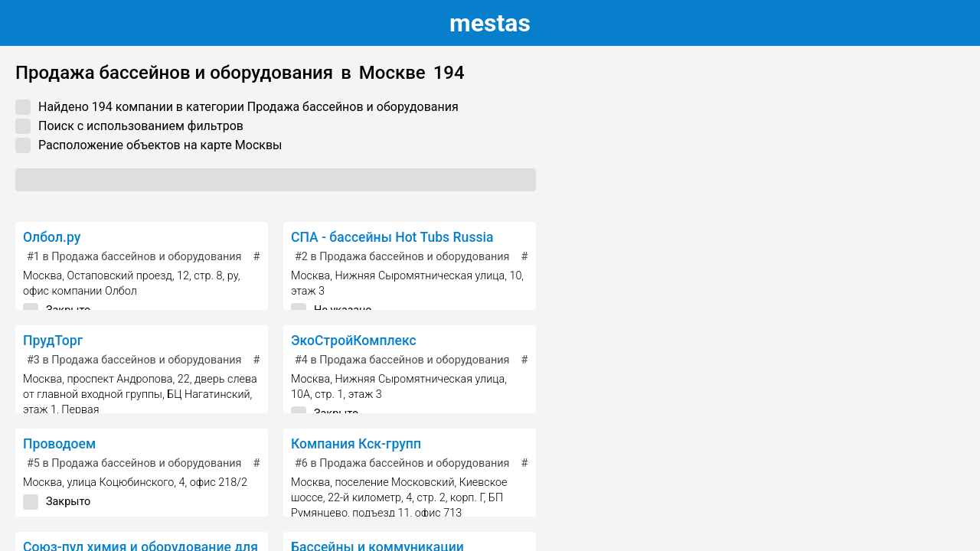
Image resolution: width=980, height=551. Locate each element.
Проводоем (59, 444)
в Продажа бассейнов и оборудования (134, 257)
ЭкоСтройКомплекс (354, 341)
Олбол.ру (52, 237)
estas (490, 23)
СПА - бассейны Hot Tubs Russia (392, 237)
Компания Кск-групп (356, 444)
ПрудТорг (53, 341)
